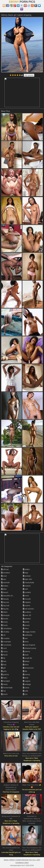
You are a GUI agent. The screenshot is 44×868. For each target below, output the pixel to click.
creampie (6, 642)
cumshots (6, 645)
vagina (27, 681)
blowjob (5, 615)
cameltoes (6, 629)
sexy (26, 642)
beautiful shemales (10, 596)
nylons (27, 606)
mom (26, 596)
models (27, 592)
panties (27, 619)
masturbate (29, 583)
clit (3, 635)
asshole (5, 583)
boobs (5, 619)
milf (25, 589)
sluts (26, 655)
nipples (27, 602)
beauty (5, 599)
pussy (26, 625)
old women (28, 609)
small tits (28, 658)
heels (4, 684)
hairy (4, 678)
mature (27, 586)
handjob (5, 681)
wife (26, 691)
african (5, 569)
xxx (25, 694)
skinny (27, 651)
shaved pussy (30, 648)
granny (5, 674)
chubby (5, 632)
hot (3, 691)
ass (4, 579)
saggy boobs (29, 632)
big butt (5, 606)
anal (4, 576)
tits (25, 671)
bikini (4, 612)
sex (25, 638)
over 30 (27, 615)
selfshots (28, 635)
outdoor (27, 612)
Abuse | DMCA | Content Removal (16, 860)
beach (5, 592)
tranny (26, 674)
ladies (26, 569)
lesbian (27, 576)
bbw (4, 589)
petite (26, 622)
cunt (4, 648)
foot (4, 665)
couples (5, 638)
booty (4, 622)
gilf (3, 668)
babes (5, 586)
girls (4, 671)
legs (26, 573)
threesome (28, 668)
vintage (27, 684)
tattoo (26, 661)
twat (26, 678)
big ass (5, 602)
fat (3, 658)
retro (26, 629)
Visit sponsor (29, 75)
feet (4, 661)
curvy (4, 651)
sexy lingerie (29, 645)
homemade (7, 688)
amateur (6, 573)
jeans (4, 694)
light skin (28, 579)
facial (4, 655)
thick (26, 665)
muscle (27, 599)
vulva (26, 688)
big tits (5, 609)
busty (4, 625)
